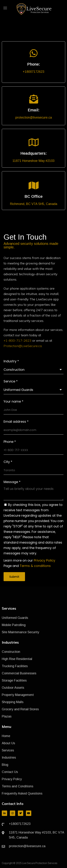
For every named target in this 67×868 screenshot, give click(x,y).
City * (8, 462)
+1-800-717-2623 (18, 340)
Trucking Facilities (15, 666)
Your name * (13, 401)
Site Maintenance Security (20, 632)
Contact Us (10, 772)
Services (8, 750)
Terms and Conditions (18, 786)
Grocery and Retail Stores (20, 709)
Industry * (11, 361)
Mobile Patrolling (14, 625)
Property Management (18, 695)
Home (6, 736)
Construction (11, 652)
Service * (11, 381)
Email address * (16, 422)
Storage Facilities (14, 680)
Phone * (10, 442)
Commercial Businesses (19, 673)
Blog (5, 765)
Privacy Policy (44, 560)
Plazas (7, 716)
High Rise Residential (17, 659)
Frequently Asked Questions (22, 793)
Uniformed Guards (15, 618)
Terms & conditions (35, 566)
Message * (12, 482)
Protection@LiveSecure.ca (23, 346)
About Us (8, 743)
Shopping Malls (13, 702)
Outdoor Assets (13, 688)
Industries (9, 758)
